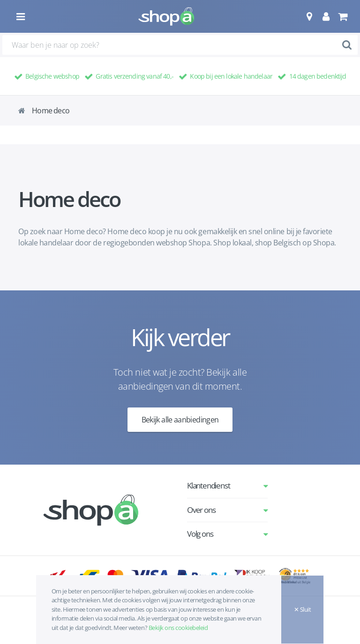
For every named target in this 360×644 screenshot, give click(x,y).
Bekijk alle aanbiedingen (180, 420)
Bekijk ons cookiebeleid (178, 628)
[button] (309, 16)
